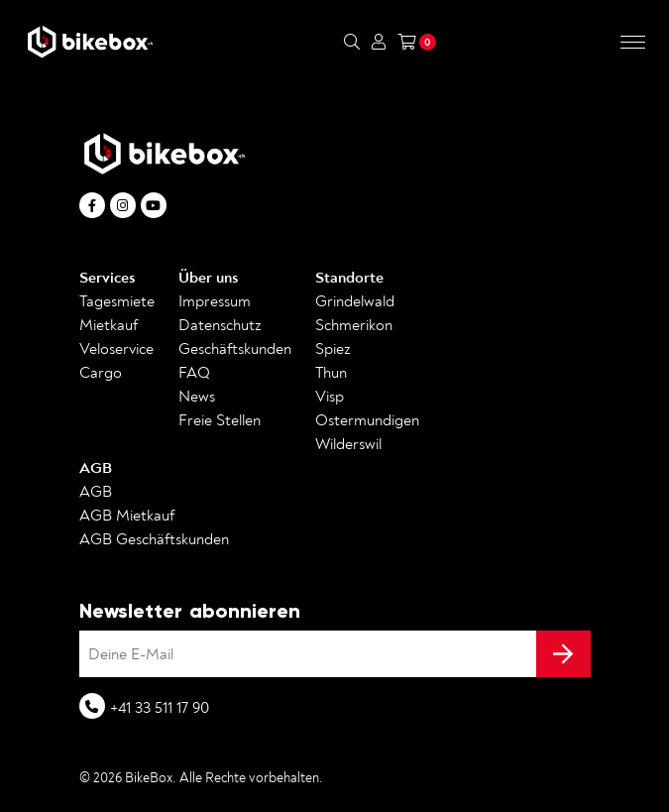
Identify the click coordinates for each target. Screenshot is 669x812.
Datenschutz (220, 325)
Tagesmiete (117, 301)
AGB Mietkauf (127, 516)
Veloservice (116, 349)
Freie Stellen (220, 420)
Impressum (215, 301)
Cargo (101, 373)
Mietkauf (109, 325)
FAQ (194, 373)
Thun (331, 373)
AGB (96, 468)
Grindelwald (355, 301)
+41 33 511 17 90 (160, 708)
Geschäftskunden (235, 349)
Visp (330, 397)
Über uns (208, 278)
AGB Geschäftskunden (154, 539)
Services (107, 278)
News (197, 397)
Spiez (333, 349)
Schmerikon (354, 325)
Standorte (349, 278)
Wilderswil (348, 444)
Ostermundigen (367, 420)
